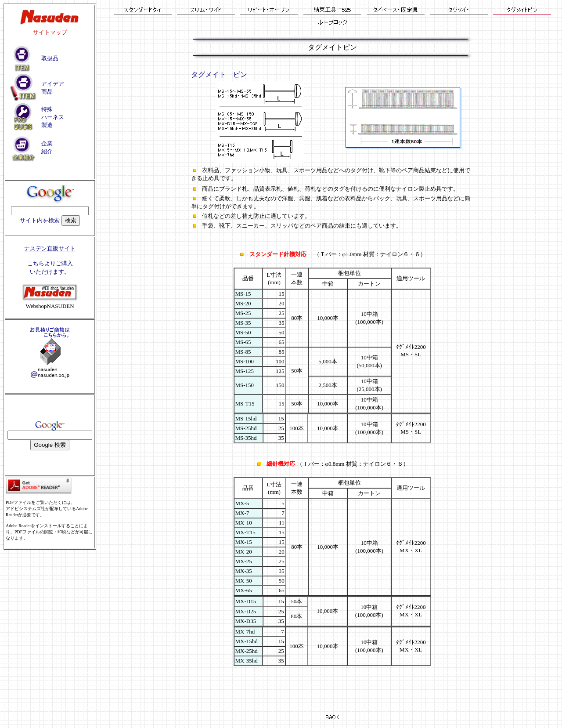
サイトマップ (50, 32)
